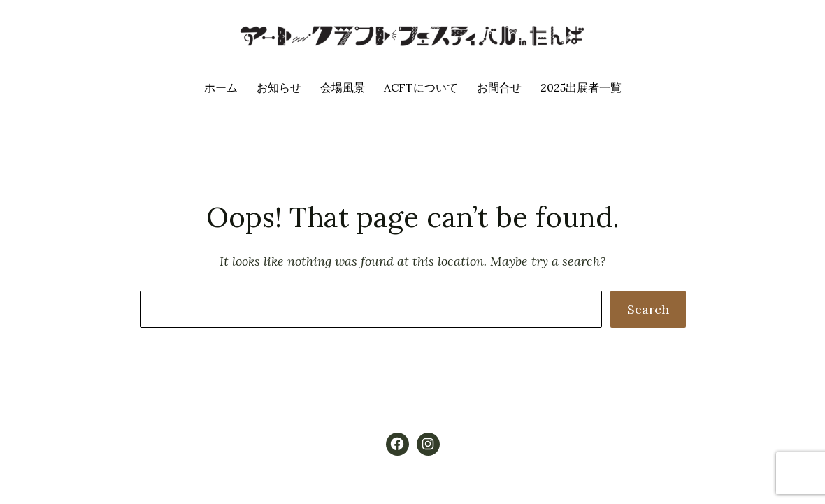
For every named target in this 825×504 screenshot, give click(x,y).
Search (648, 309)
